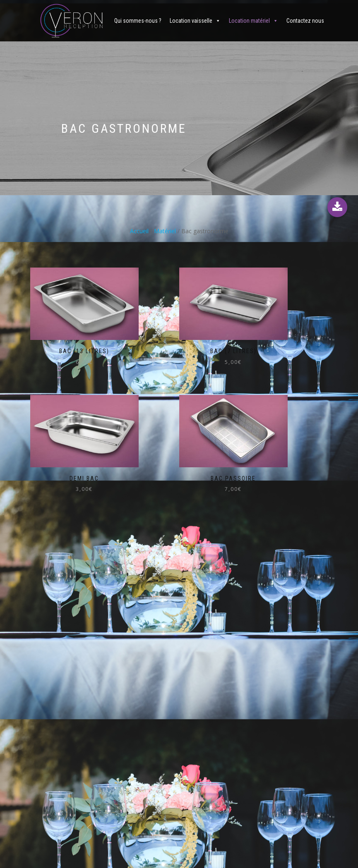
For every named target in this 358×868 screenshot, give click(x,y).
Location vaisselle (191, 21)
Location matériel (249, 21)
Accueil (139, 231)
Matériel (165, 231)
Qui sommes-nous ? (138, 21)
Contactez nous (305, 21)
